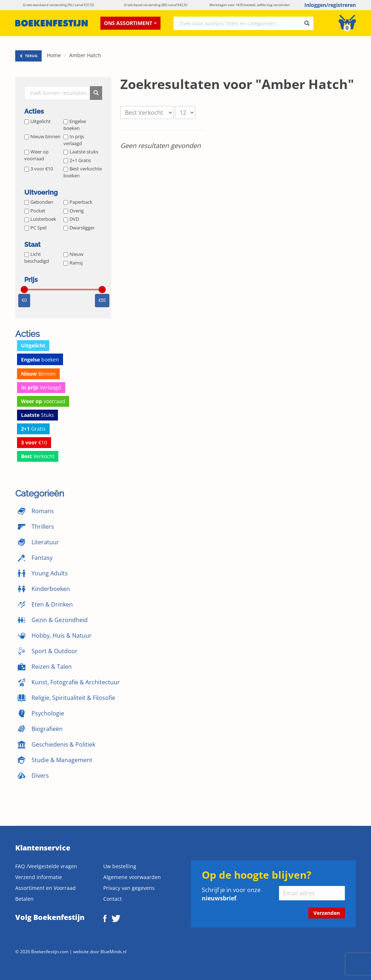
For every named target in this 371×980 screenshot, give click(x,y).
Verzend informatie (39, 877)
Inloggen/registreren (330, 5)
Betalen (24, 899)
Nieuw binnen (42, 136)
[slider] (24, 290)
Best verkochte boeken (83, 172)
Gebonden (39, 202)
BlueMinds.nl (113, 951)
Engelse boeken (75, 125)
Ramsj (73, 263)
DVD (71, 219)
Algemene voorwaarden (132, 877)
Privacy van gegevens (129, 888)
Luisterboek (40, 219)
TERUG (28, 56)
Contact (112, 899)
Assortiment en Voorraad (45, 888)
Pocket (35, 211)
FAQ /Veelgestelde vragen (46, 866)
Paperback (78, 202)
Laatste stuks (81, 152)
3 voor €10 (39, 169)
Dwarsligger (79, 228)
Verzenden (327, 913)
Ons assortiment (130, 23)
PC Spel (35, 228)
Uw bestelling (120, 866)
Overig (74, 211)
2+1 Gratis (77, 160)
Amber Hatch (85, 55)
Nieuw (73, 254)
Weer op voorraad (36, 155)
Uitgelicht (37, 121)
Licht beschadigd (37, 257)
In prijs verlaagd (74, 140)
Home (54, 55)
